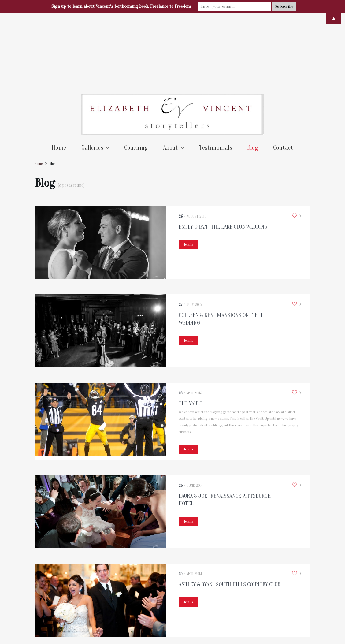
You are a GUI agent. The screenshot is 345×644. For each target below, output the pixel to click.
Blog (252, 75)
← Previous (52, 584)
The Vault (191, 331)
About (171, 75)
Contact (283, 75)
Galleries (92, 75)
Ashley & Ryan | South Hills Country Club (229, 512)
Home (59, 75)
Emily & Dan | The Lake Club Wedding (223, 154)
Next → (230, 584)
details (188, 172)
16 (209, 584)
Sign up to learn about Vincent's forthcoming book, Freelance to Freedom (121, 6)
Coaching (136, 75)
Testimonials (215, 75)
